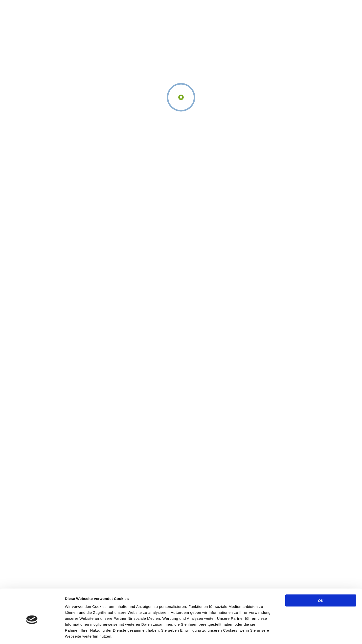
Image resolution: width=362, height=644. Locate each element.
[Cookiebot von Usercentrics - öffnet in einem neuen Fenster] (32, 634)
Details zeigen (263, 634)
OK (321, 579)
